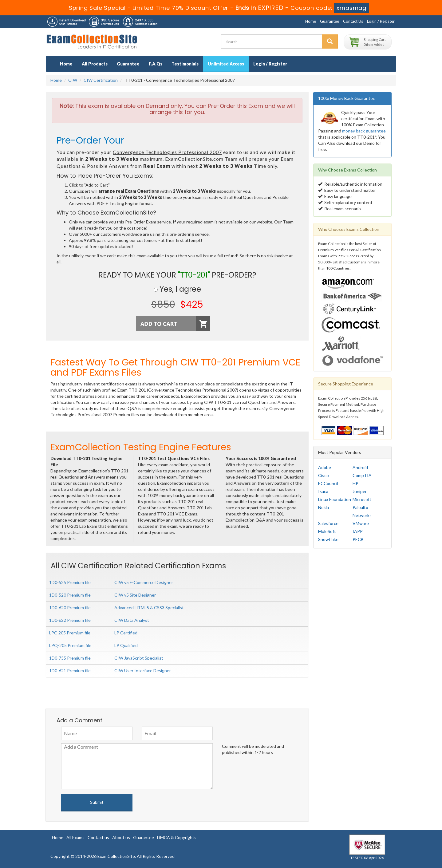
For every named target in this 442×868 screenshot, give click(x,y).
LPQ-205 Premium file (70, 645)
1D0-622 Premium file (70, 620)
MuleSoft (327, 531)
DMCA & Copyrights (177, 837)
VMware (361, 523)
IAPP (358, 531)
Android (360, 467)
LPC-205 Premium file (70, 633)
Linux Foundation (335, 499)
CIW (73, 80)
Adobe (325, 467)
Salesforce (328, 523)
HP (355, 483)
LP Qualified (126, 645)
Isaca (323, 491)
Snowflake (328, 539)
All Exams (75, 837)
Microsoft (362, 499)
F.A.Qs (156, 64)
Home (311, 21)
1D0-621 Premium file (70, 671)
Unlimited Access (226, 64)
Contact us (98, 837)
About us (121, 837)
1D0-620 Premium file (70, 608)
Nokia (324, 507)
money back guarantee (364, 131)
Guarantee (330, 21)
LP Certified (126, 633)
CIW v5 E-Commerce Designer (144, 582)
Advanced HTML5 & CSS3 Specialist (149, 608)
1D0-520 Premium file (70, 595)
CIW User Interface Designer (143, 671)
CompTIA (362, 475)
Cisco (324, 475)
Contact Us (353, 21)
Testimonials (185, 64)
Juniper (360, 491)
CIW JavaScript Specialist (139, 658)
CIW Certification (101, 80)
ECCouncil (328, 483)
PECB (358, 539)
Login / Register (381, 21)
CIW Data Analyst (132, 620)
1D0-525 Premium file (70, 582)
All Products (95, 64)
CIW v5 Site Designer (135, 595)
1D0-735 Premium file (70, 658)
